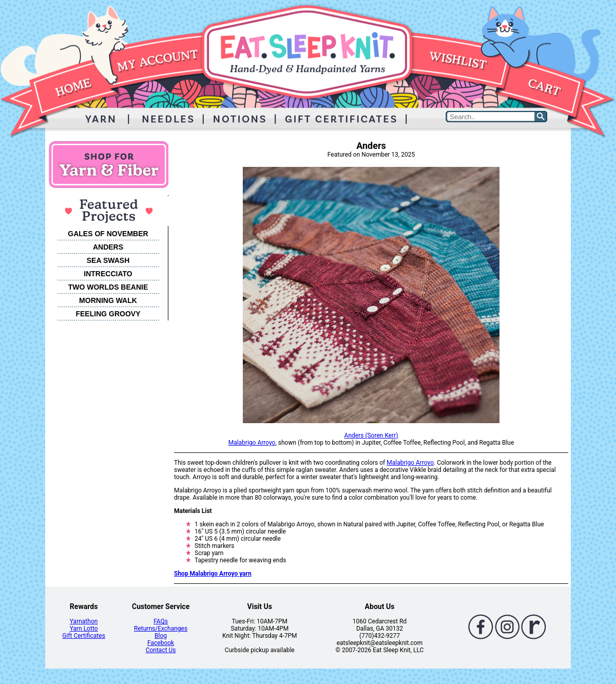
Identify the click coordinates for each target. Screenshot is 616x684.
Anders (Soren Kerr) (371, 435)
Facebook (161, 643)
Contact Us (161, 650)
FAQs (161, 621)
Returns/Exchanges (161, 629)
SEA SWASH (108, 260)
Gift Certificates (83, 636)
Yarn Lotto (84, 629)
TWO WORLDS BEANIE (108, 287)
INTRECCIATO (108, 274)
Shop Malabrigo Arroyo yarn (213, 574)
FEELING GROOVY (108, 314)
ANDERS (108, 247)
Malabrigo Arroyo (252, 443)
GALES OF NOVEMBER (108, 234)
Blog (161, 636)
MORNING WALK (108, 300)
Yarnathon (84, 621)
